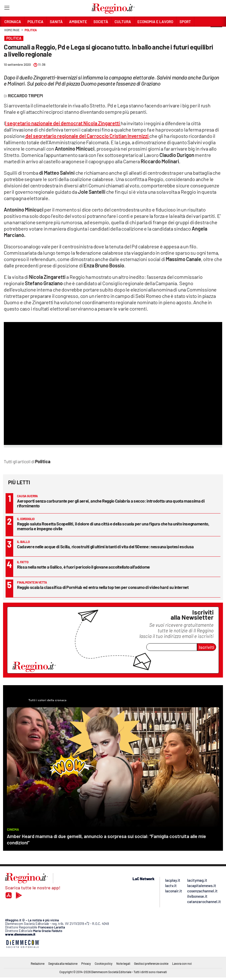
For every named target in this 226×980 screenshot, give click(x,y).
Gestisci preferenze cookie (151, 963)
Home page (12, 30)
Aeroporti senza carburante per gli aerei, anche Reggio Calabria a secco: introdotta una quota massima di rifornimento (111, 503)
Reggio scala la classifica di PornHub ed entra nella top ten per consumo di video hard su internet (103, 587)
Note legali (123, 963)
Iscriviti (207, 647)
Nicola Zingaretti (102, 123)
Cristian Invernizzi (129, 136)
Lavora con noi (182, 963)
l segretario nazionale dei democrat (44, 123)
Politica (31, 30)
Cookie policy (104, 963)
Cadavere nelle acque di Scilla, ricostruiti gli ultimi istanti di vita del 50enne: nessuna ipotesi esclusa (105, 547)
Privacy (86, 963)
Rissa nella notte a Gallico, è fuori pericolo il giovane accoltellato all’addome (83, 567)
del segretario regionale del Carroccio (67, 136)
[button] (216, 33)
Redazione (38, 963)
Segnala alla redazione (63, 963)
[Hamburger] (7, 9)
